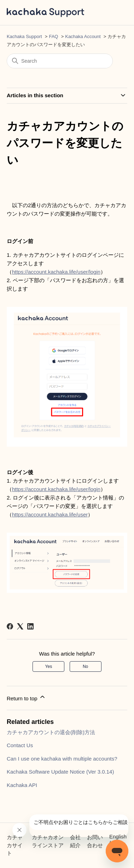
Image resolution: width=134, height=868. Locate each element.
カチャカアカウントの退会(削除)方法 (51, 732)
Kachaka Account (83, 36)
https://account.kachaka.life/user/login (56, 272)
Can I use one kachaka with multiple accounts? (62, 759)
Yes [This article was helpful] (49, 666)
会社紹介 (75, 841)
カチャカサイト (15, 845)
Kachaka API (22, 785)
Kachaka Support (24, 36)
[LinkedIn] (30, 626)
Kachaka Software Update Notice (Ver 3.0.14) (60, 772)
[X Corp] (20, 626)
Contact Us (20, 745)
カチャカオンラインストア (48, 841)
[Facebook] (10, 626)
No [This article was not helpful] (85, 666)
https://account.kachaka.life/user (50, 514)
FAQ (53, 36)
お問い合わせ (95, 841)
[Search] (60, 61)
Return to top (26, 697)
